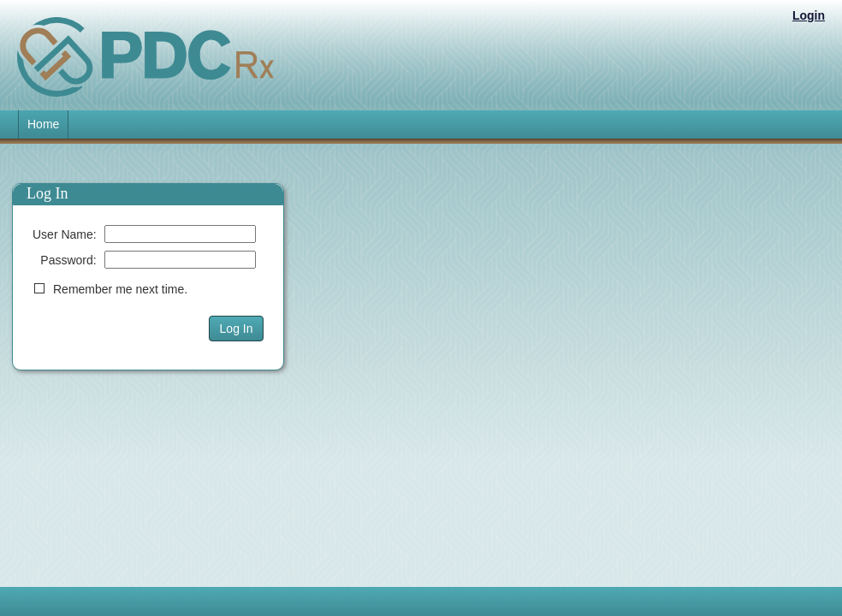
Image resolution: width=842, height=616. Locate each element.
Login (809, 15)
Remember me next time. (120, 289)
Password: (68, 260)
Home (43, 124)
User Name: (65, 234)
